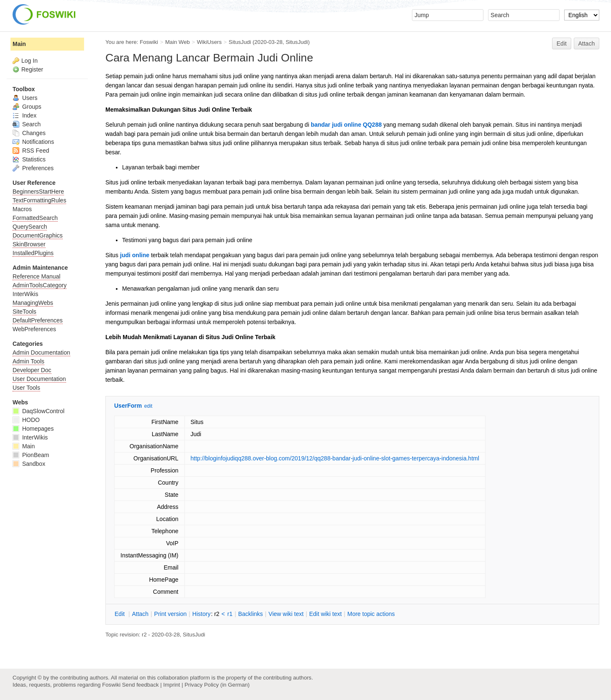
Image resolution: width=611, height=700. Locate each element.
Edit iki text (325, 614)
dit (120, 614)
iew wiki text (286, 614)
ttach (140, 614)
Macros (22, 209)
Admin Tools (28, 361)
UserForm (128, 406)
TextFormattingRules (39, 200)
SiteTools (24, 312)
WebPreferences (34, 329)
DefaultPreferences (38, 320)
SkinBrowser (29, 244)
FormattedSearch (35, 218)
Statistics (29, 159)
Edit (562, 43)
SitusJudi (240, 42)
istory (202, 614)
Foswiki (149, 42)
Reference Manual (36, 276)
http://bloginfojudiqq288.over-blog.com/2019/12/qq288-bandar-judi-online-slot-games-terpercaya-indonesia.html (335, 458)
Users (25, 98)
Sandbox (29, 464)
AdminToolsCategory (40, 285)
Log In (29, 61)
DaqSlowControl (38, 411)
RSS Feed (31, 151)
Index (24, 115)
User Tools (26, 388)
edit (148, 406)
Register (32, 69)
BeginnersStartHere (38, 192)
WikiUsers (209, 42)
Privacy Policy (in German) (217, 685)
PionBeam (31, 455)
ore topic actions (371, 614)
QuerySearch (30, 227)
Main (19, 44)
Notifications (33, 142)
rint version (171, 614)
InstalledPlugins (33, 253)
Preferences (33, 168)
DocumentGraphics (38, 235)
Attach (587, 43)
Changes (29, 133)
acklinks (250, 614)
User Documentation (39, 379)
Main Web (178, 42)
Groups (27, 107)
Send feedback (141, 685)
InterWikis (25, 294)
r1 (230, 614)
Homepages (33, 429)
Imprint (171, 685)
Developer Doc (32, 370)
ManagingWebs (33, 303)
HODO (26, 420)
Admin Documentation (41, 353)
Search (27, 124)
